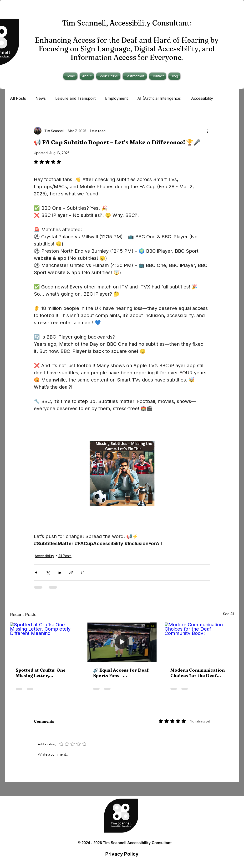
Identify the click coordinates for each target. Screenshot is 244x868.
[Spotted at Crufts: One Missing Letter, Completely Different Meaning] (45, 642)
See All (229, 614)
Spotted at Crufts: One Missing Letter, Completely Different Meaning (41, 673)
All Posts (18, 98)
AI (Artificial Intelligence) (159, 98)
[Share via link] (71, 573)
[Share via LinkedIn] (59, 573)
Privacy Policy (122, 854)
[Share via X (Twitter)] (48, 573)
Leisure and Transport (75, 98)
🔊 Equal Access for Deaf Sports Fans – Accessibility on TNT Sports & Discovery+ (121, 673)
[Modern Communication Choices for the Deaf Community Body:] (199, 642)
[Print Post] (83, 573)
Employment (116, 98)
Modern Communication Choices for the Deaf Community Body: (198, 673)
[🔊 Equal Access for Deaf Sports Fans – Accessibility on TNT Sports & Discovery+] (122, 642)
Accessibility (202, 98)
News (41, 98)
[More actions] (207, 131)
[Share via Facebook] (36, 573)
